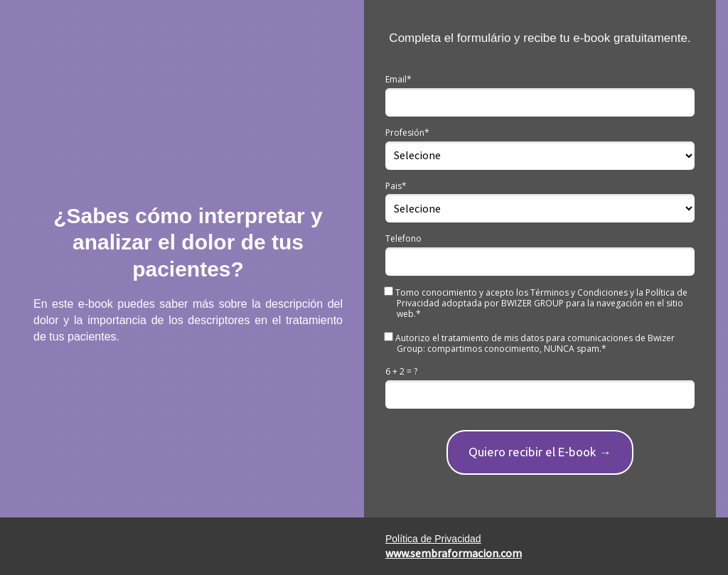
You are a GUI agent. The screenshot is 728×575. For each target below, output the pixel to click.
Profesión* (407, 133)
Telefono (403, 238)
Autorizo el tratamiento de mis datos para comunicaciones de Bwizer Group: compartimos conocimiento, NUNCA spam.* (530, 343)
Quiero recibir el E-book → (540, 452)
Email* (398, 79)
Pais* (396, 186)
